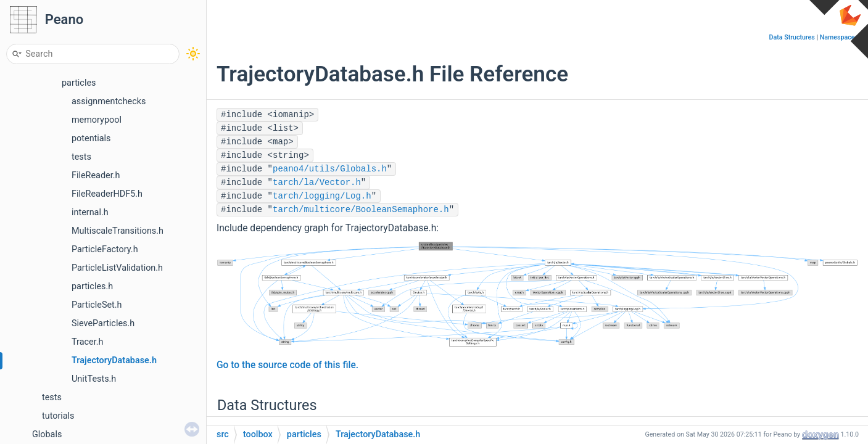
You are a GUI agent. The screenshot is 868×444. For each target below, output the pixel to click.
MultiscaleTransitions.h (118, 231)
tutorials (58, 416)
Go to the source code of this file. (287, 365)
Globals (47, 434)
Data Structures (792, 37)
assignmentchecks (109, 101)
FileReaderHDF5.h (107, 194)
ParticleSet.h (97, 305)
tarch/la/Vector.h (317, 183)
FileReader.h (96, 175)
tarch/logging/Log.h (322, 196)
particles (79, 83)
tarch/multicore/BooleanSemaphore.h (361, 210)
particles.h (92, 286)
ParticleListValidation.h (117, 268)
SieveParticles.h (103, 323)
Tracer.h (87, 342)
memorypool (97, 120)
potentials (91, 138)
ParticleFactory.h (105, 249)
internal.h (90, 212)
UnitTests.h (94, 379)
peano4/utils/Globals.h (330, 169)
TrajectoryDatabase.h (114, 360)
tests (81, 157)
